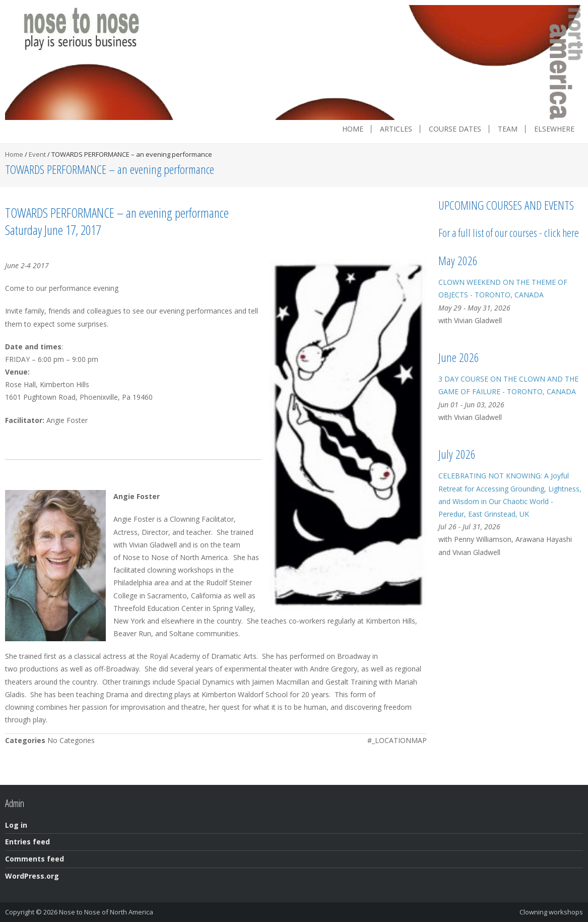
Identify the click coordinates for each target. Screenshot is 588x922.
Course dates (455, 129)
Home (353, 129)
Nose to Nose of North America (106, 912)
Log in (16, 825)
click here (562, 232)
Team (508, 129)
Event (37, 154)
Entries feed (27, 842)
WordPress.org (32, 876)
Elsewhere (554, 129)
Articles (396, 129)
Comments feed (35, 859)
